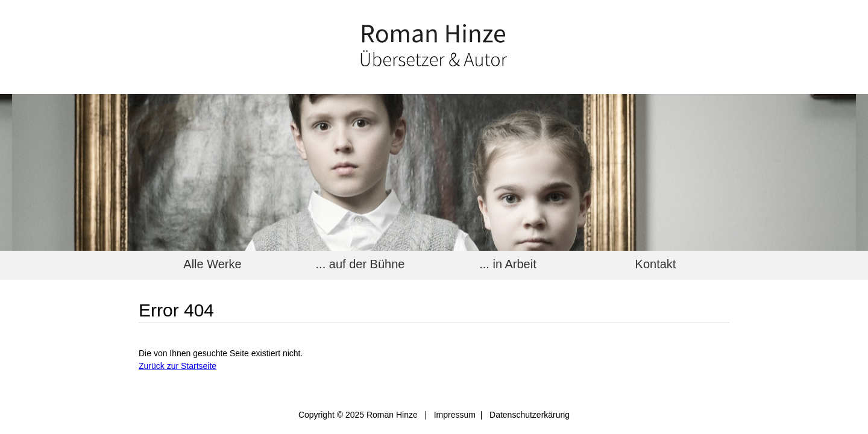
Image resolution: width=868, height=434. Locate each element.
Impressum (455, 415)
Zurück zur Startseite (178, 366)
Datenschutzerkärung (530, 415)
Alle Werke (212, 264)
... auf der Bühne (360, 264)
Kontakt (656, 264)
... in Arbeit (508, 264)
